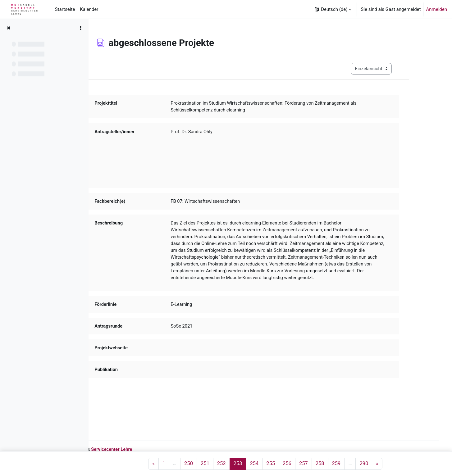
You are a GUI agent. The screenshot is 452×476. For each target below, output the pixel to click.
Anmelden (436, 9)
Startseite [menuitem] (65, 9)
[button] (333, 9)
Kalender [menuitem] (89, 9)
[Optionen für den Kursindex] (80, 28)
